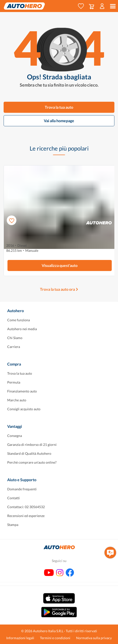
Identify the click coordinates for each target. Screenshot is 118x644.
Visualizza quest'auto (60, 265)
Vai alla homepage (59, 121)
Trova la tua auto (59, 107)
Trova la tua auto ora (57, 289)
